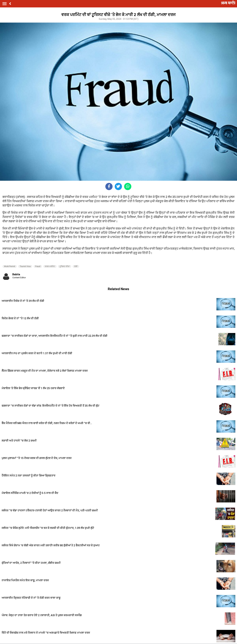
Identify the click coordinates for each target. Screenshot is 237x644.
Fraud (38, 266)
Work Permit (10, 266)
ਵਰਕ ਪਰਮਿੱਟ (50, 266)
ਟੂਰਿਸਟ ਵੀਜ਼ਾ (65, 266)
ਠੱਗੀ (76, 266)
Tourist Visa (25, 266)
